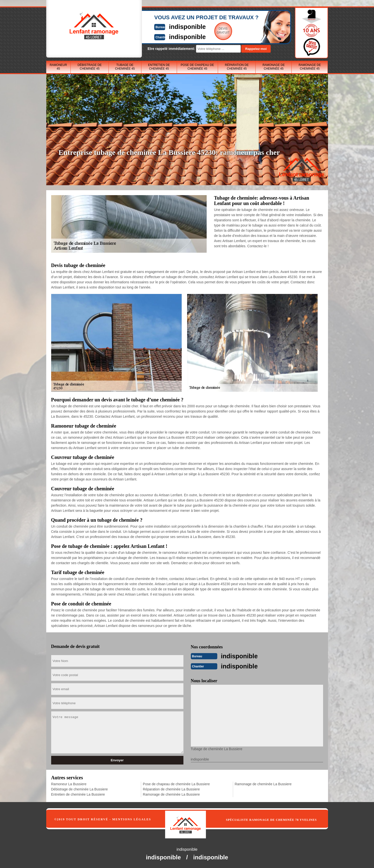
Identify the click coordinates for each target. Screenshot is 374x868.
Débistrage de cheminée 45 (90, 67)
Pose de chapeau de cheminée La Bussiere (176, 784)
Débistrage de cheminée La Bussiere (80, 789)
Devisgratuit (210, 31)
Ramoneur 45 (58, 67)
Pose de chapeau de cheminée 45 (197, 67)
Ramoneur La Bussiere (69, 784)
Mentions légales (132, 819)
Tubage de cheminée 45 (125, 67)
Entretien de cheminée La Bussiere (78, 794)
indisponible (172, 26)
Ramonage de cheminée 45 (274, 67)
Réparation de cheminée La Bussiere (171, 789)
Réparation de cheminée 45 (237, 67)
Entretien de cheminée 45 (159, 67)
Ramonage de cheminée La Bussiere (171, 794)
